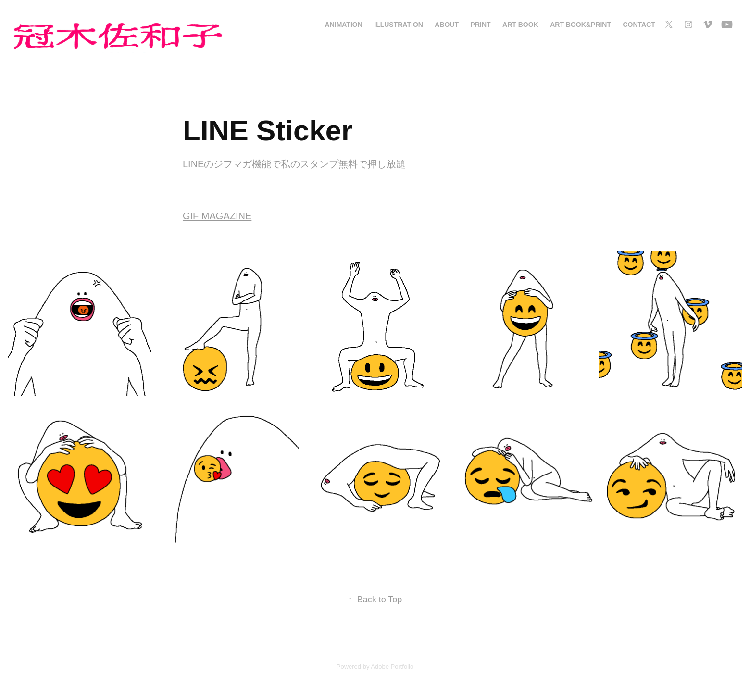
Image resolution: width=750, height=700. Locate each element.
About (447, 25)
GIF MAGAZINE (217, 216)
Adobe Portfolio (392, 667)
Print (481, 25)
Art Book (520, 25)
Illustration (399, 25)
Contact (639, 25)
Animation (344, 25)
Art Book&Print (581, 25)
